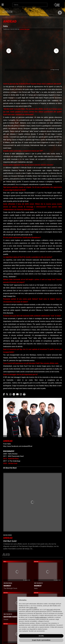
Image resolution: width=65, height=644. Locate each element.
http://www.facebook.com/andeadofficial (18, 446)
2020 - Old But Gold (10, 463)
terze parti (50, 610)
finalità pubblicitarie (41, 617)
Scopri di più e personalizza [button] (41, 640)
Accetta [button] (41, 636)
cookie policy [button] (33, 608)
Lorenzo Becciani (25, 29)
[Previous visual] (9, 51)
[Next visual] (56, 51)
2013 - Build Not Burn (11, 459)
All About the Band (10, 468)
